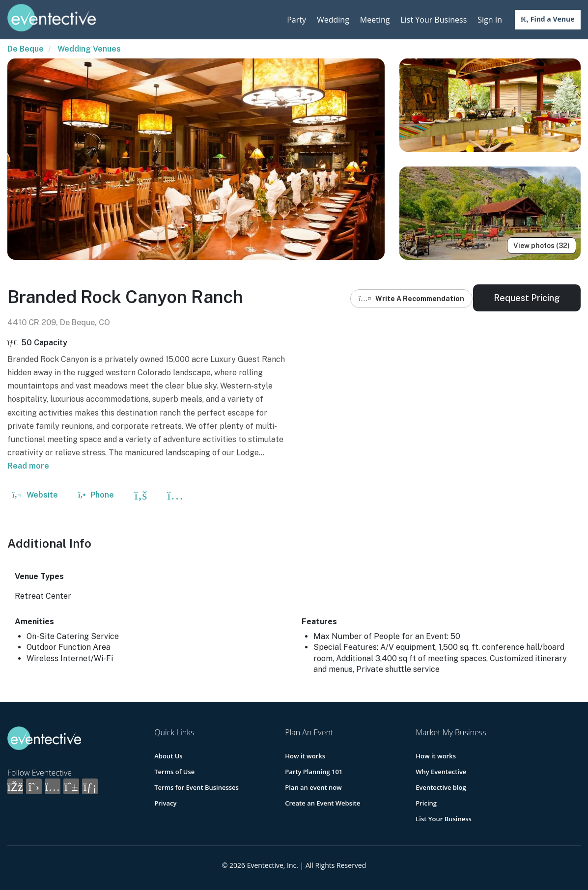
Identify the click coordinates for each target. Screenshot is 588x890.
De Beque (26, 49)
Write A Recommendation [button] (411, 299)
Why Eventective (441, 772)
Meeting (375, 20)
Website (35, 495)
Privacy (165, 803)
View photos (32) (542, 246)
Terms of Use (174, 772)
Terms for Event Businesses (196, 787)
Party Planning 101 (314, 772)
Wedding (333, 20)
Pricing (426, 803)
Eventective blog (441, 787)
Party (296, 20)
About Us (168, 756)
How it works (305, 756)
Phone (96, 495)
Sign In (490, 20)
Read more (28, 466)
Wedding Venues (89, 49)
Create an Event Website (322, 803)
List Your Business (434, 20)
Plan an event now (313, 787)
